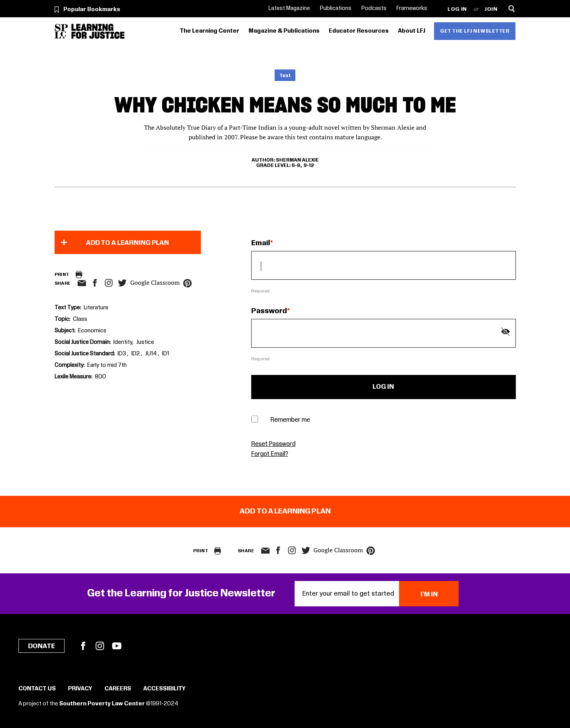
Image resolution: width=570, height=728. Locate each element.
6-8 (296, 165)
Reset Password (273, 444)
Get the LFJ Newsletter (475, 31)
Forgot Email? (270, 454)
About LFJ (412, 31)
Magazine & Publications (284, 31)
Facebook (83, 646)
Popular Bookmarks (92, 10)
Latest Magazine (289, 8)
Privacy (80, 689)
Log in (457, 9)
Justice (145, 342)
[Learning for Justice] (98, 31)
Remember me (290, 420)
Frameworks (412, 8)
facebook (95, 283)
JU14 (152, 354)
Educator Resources (359, 31)
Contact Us (37, 689)
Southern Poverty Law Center (102, 704)
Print (62, 275)
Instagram (109, 283)
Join (491, 9)
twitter (123, 283)
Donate (41, 646)
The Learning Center (210, 31)
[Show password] (505, 332)
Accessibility (164, 689)
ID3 (122, 354)
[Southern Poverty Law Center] (61, 31)
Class (80, 319)
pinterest (187, 283)
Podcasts (374, 8)
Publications (336, 8)
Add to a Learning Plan (128, 243)
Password (269, 311)
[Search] (512, 9)
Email (261, 243)
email (82, 283)
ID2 (136, 354)
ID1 (166, 354)
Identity (123, 342)
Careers (118, 689)
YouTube (117, 646)
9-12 (309, 165)
